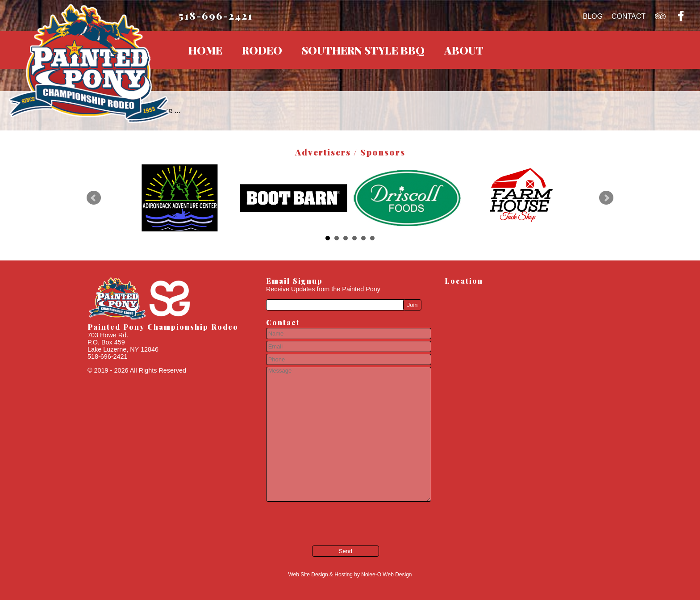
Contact (629, 16)
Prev (94, 198)
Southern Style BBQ (363, 50)
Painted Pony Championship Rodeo (163, 327)
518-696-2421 (216, 15)
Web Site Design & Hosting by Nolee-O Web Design (350, 575)
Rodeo (262, 50)
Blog (592, 16)
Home (205, 50)
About (464, 50)
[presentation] (320, 517)
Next (606, 198)
